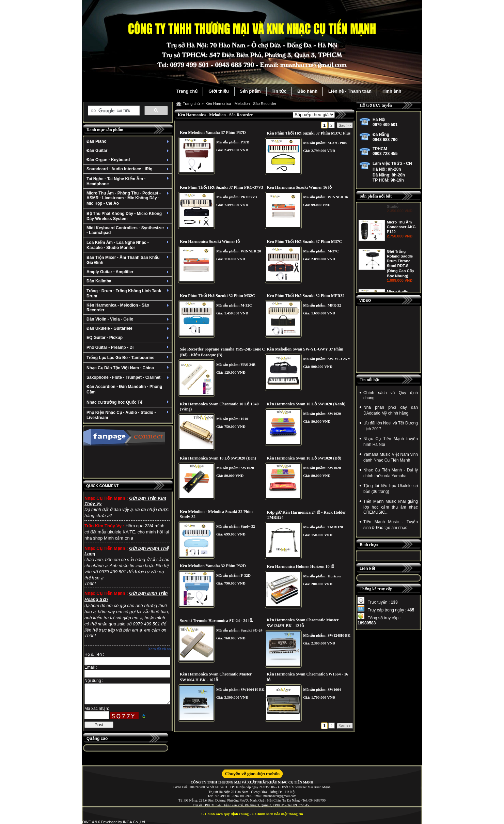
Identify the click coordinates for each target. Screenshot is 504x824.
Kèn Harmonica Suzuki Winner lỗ (210, 242)
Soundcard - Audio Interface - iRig (129, 169)
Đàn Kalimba (129, 281)
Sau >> (345, 125)
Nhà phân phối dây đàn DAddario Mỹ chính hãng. (391, 410)
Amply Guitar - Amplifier (129, 272)
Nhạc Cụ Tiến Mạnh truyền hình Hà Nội (391, 442)
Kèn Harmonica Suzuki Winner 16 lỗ (299, 187)
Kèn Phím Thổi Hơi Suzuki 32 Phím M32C (217, 296)
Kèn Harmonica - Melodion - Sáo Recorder (129, 308)
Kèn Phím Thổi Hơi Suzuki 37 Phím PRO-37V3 (222, 187)
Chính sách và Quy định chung (391, 395)
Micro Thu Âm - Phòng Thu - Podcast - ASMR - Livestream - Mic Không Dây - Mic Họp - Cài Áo (129, 198)
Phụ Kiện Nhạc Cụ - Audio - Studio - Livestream (129, 415)
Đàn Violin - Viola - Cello (129, 319)
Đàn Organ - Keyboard (129, 160)
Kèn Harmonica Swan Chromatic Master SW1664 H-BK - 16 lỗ (216, 677)
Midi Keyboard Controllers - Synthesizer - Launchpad (129, 230)
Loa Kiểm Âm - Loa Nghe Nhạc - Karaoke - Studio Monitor (129, 245)
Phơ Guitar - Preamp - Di (129, 347)
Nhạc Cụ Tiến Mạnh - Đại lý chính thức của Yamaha (391, 473)
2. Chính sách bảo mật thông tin (277, 814)
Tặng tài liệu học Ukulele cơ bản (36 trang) (391, 489)
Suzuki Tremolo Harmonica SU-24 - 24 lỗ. (216, 621)
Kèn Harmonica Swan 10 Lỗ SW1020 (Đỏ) (304, 458)
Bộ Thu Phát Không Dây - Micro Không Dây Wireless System (129, 216)
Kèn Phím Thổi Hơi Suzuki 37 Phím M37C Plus (309, 133)
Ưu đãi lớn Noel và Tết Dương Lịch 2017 (391, 426)
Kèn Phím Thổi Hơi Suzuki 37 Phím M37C (304, 242)
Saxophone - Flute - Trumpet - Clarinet (129, 377)
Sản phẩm (250, 91)
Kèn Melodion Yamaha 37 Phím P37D (213, 133)
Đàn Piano (129, 141)
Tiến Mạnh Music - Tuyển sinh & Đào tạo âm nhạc (391, 525)
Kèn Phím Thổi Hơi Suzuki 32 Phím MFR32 (305, 296)
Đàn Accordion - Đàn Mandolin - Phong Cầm (124, 389)
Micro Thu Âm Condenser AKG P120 (401, 253)
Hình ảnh (392, 91)
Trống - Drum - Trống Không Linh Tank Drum (129, 293)
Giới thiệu (219, 91)
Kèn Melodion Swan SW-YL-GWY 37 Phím (305, 349)
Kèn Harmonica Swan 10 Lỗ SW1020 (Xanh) (306, 404)
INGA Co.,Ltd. (135, 822)
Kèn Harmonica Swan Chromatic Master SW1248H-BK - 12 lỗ (303, 623)
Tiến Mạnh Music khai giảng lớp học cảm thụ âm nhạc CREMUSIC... (391, 507)
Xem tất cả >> (160, 649)
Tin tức (279, 91)
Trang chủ (187, 91)
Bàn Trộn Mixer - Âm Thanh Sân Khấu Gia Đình (129, 260)
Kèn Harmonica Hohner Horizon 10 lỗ (300, 566)
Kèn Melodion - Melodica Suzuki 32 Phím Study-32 (216, 514)
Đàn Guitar (129, 151)
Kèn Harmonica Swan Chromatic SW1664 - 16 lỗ (307, 677)
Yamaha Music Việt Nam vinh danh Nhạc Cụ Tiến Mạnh (391, 457)
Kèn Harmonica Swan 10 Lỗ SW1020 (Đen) (218, 458)
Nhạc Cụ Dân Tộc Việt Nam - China (129, 368)
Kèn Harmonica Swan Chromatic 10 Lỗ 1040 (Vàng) (219, 407)
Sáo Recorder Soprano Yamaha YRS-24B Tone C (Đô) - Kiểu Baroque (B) (222, 352)
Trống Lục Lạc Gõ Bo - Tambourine (129, 358)
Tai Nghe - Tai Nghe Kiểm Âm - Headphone (129, 181)
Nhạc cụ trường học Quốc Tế (129, 402)
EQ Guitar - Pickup (129, 338)
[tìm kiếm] (113, 111)
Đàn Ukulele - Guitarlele (129, 328)
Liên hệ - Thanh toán (350, 91)
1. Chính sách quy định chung (225, 814)
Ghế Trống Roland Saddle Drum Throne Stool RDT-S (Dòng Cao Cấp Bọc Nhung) (400, 290)
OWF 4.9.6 (91, 822)
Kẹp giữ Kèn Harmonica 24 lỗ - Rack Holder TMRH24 (306, 515)
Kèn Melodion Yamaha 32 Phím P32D (213, 566)
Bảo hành (307, 91)
